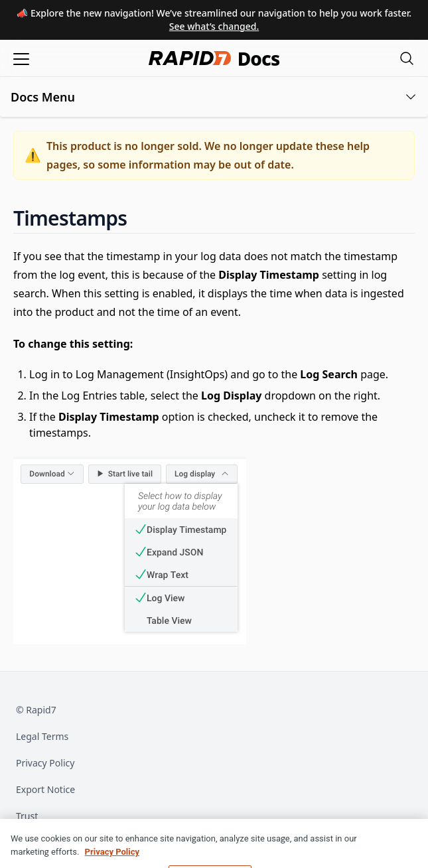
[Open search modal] (407, 58)
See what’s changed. (214, 26)
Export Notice (45, 789)
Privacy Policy (45, 763)
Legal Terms (42, 736)
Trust (27, 816)
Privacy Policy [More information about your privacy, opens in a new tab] (112, 859)
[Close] (407, 847)
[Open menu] (21, 58)
